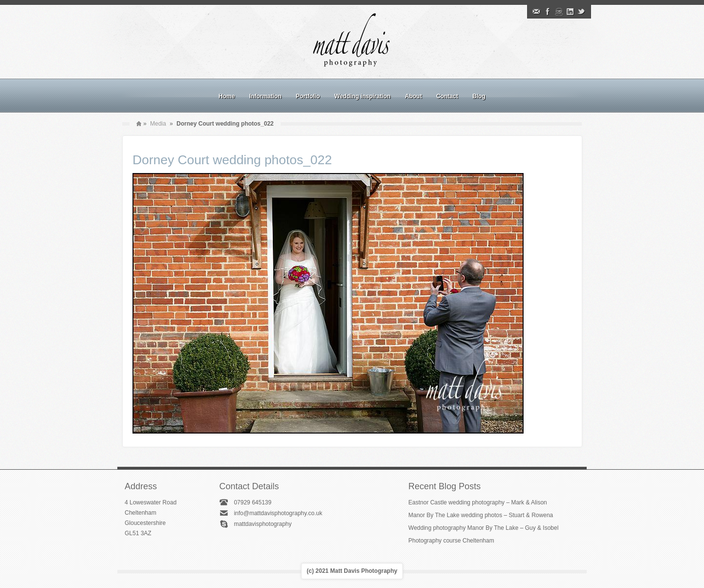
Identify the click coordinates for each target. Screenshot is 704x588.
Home (227, 96)
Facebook (548, 12)
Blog (479, 96)
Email (536, 12)
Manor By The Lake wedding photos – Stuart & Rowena (481, 515)
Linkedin (570, 12)
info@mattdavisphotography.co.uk (278, 513)
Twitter (581, 12)
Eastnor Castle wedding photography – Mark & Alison (478, 502)
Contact (447, 96)
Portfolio (308, 96)
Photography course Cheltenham (451, 541)
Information (265, 96)
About (413, 96)
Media (158, 124)
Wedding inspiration (363, 96)
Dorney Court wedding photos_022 (232, 160)
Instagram (559, 12)
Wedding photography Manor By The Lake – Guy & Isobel (483, 528)
